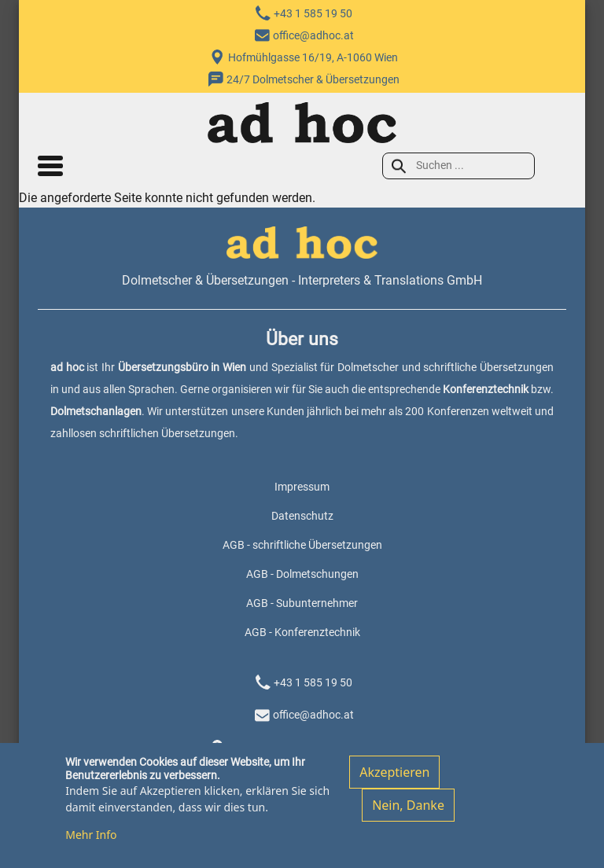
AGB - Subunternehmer (302, 603)
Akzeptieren (394, 780)
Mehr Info (91, 842)
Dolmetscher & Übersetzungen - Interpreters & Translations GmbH (302, 280)
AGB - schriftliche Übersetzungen (302, 545)
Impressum (302, 487)
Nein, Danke (408, 813)
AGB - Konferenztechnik (302, 632)
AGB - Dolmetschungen (302, 574)
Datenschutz (302, 516)
